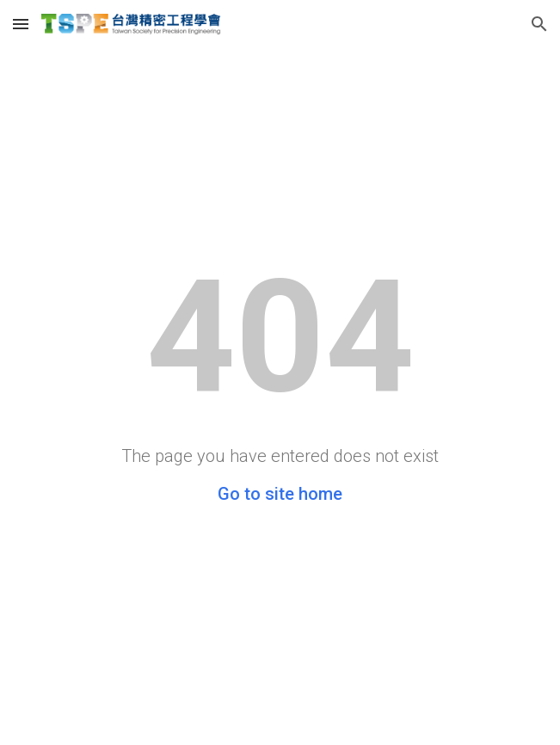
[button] (21, 24)
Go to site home (280, 494)
